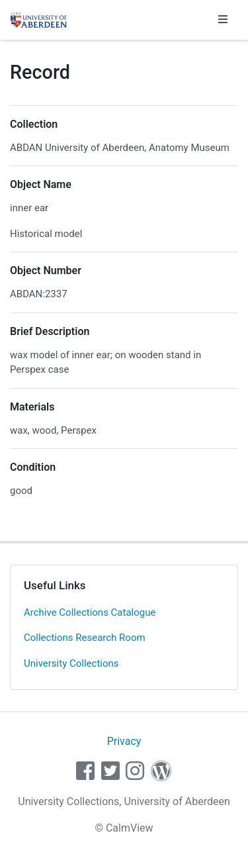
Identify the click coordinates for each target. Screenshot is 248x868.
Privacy (124, 741)
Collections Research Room (85, 638)
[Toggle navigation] (223, 20)
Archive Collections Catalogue (90, 612)
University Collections (71, 663)
